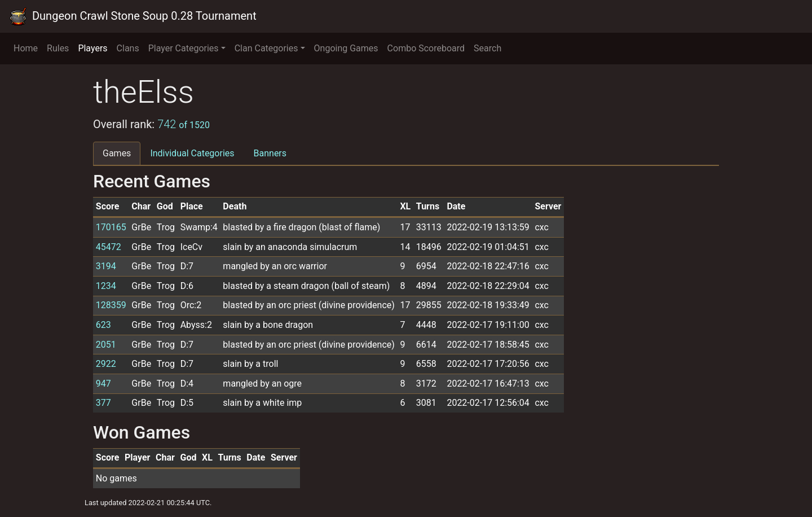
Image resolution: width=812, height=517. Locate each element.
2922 (106, 364)
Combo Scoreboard (426, 48)
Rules (58, 48)
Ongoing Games (346, 48)
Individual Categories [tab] (192, 153)
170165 (111, 227)
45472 (109, 247)
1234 (106, 286)
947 (103, 384)
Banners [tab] (270, 153)
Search (487, 48)
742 (184, 124)
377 (103, 403)
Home (26, 48)
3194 (106, 266)
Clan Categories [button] (266, 48)
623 (103, 325)
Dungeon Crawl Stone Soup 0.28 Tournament (133, 16)
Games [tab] (117, 153)
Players (92, 48)
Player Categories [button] (184, 48)
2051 (106, 345)
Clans (128, 48)
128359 (111, 305)
